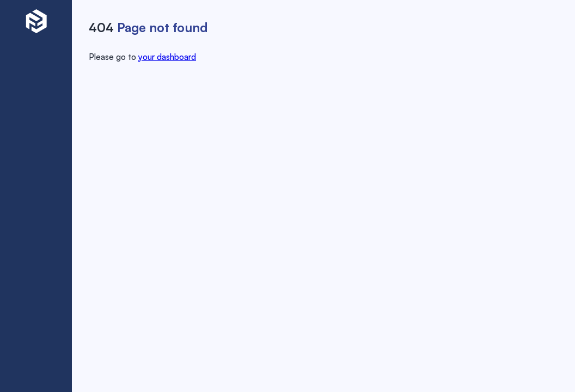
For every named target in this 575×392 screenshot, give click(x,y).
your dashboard (167, 56)
